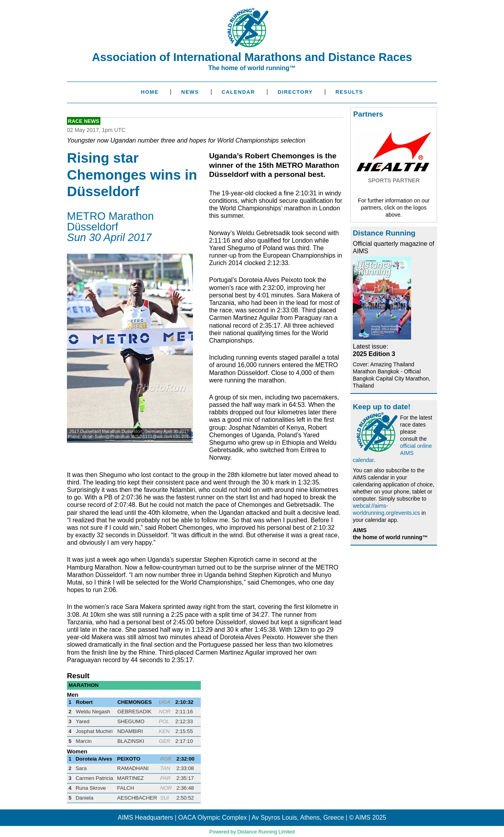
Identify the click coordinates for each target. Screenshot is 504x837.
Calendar (238, 92)
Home (150, 92)
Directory (295, 92)
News (190, 92)
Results (349, 92)
